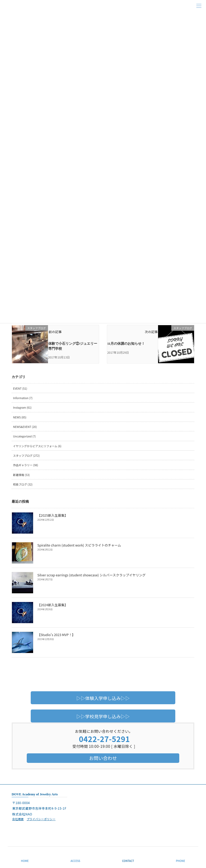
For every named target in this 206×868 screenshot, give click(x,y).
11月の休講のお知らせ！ (126, 343)
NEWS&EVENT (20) (25, 426)
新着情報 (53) (21, 474)
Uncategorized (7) (24, 436)
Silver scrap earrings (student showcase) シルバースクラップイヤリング (89, 574)
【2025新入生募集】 (52, 515)
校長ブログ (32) (23, 484)
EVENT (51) (20, 388)
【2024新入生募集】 (52, 604)
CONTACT (128, 861)
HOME (25, 861)
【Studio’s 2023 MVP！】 (55, 634)
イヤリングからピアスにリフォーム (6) (37, 445)
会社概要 (18, 818)
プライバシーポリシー (41, 818)
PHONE (180, 861)
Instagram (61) (22, 407)
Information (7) (23, 397)
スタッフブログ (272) (26, 455)
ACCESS (75, 861)
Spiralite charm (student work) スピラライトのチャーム (77, 545)
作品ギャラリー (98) (26, 465)
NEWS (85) (20, 417)
